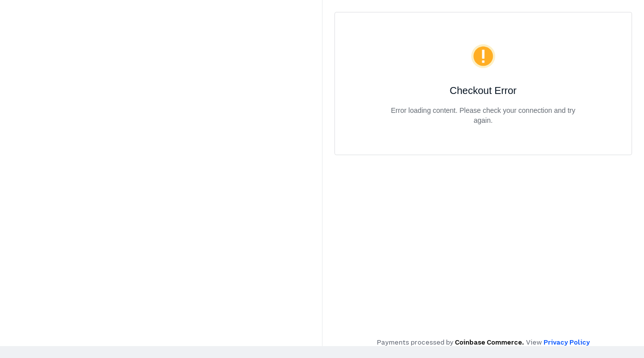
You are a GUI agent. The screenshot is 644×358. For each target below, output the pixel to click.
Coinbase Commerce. (489, 342)
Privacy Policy (567, 342)
